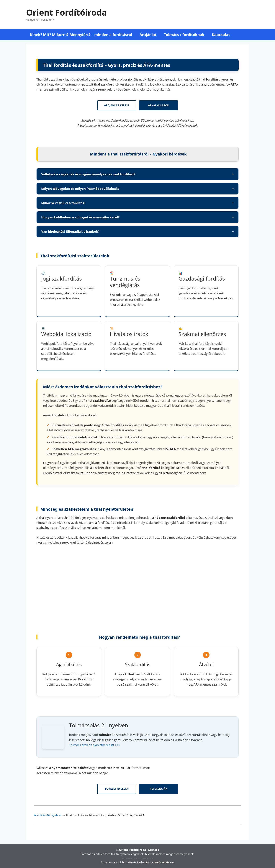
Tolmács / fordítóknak (184, 35)
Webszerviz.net (164, 862)
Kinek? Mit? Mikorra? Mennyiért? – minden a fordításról (81, 35)
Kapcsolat (221, 35)
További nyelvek (117, 789)
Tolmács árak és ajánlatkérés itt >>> (95, 745)
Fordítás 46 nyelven (48, 815)
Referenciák (158, 789)
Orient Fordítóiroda (66, 12)
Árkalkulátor (158, 105)
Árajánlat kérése (117, 105)
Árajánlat (148, 35)
